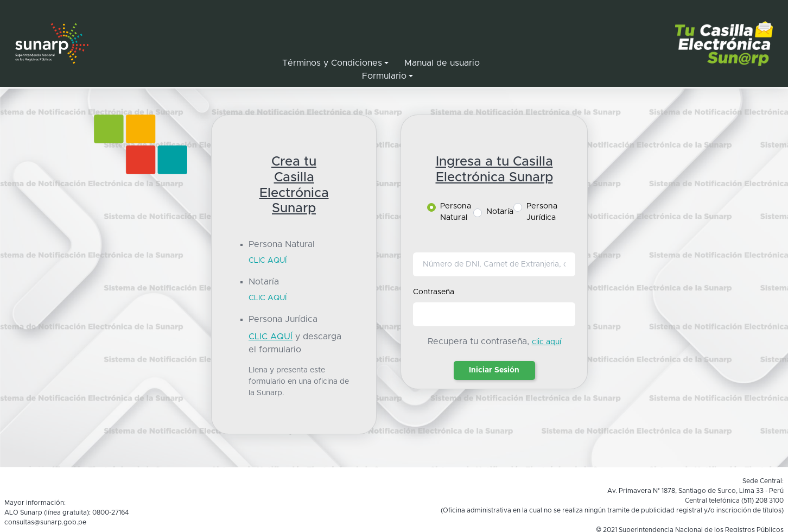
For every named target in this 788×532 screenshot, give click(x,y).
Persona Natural (456, 212)
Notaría (500, 212)
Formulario (384, 76)
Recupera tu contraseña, (478, 341)
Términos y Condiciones (332, 63)
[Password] (494, 314)
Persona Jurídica (542, 212)
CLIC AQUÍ (268, 261)
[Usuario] (494, 264)
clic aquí (546, 342)
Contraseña (434, 292)
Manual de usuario (442, 63)
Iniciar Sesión (494, 370)
